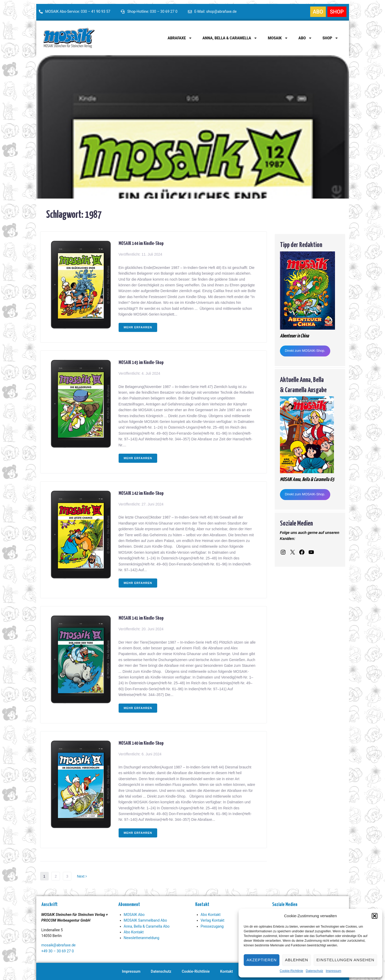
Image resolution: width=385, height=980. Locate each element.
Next (82, 876)
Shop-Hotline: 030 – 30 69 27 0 (152, 11)
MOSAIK (278, 38)
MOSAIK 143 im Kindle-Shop (141, 362)
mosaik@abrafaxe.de (59, 945)
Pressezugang (212, 926)
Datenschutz (314, 971)
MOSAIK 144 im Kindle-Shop (141, 243)
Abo (305, 38)
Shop (330, 38)
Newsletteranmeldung (142, 938)
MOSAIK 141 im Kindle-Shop (141, 618)
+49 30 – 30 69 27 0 (58, 951)
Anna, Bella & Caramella (230, 38)
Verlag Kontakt (213, 920)
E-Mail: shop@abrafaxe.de (216, 11)
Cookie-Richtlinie (291, 971)
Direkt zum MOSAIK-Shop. (305, 351)
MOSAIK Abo (134, 915)
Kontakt (227, 971)
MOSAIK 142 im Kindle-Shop (141, 493)
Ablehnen (297, 960)
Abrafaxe (180, 38)
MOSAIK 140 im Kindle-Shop (141, 743)
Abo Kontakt (134, 932)
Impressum (334, 971)
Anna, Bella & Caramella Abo (147, 926)
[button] (375, 916)
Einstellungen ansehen (345, 960)
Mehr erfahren (138, 327)
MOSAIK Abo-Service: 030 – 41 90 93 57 (78, 11)
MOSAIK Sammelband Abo (145, 920)
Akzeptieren (262, 960)
